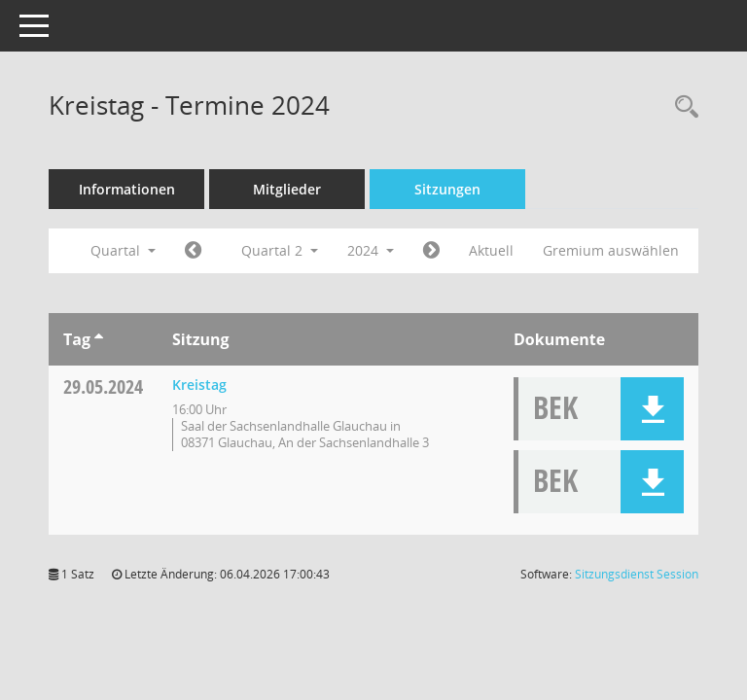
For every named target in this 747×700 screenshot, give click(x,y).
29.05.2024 (103, 386)
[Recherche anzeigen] (682, 107)
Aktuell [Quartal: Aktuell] (491, 250)
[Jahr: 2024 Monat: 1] (193, 251)
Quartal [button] (123, 250)
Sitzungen (447, 189)
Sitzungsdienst (637, 574)
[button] (652, 409)
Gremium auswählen (611, 250)
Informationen (127, 189)
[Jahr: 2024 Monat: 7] (431, 251)
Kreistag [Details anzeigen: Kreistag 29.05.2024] (199, 385)
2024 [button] (371, 250)
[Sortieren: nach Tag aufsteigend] (99, 339)
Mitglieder (287, 189)
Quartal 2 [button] (280, 250)
